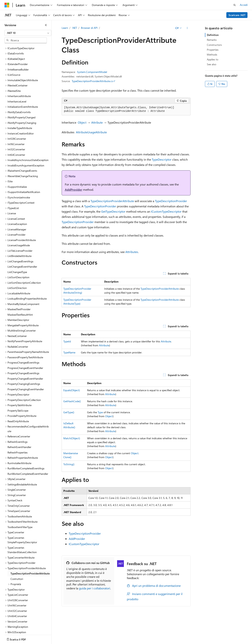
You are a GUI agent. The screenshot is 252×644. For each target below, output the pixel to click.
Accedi (244, 5)
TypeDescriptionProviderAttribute (112, 201)
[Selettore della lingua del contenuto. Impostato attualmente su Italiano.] (13, 627)
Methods (212, 55)
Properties (213, 50)
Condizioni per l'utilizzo (221, 636)
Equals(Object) (72, 390)
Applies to (213, 59)
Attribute (97, 122)
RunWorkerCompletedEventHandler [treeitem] (28, 440)
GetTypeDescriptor (113, 211)
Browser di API (89, 28)
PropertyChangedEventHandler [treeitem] (25, 345)
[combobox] (28, 33)
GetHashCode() (72, 401)
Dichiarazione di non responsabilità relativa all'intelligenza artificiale (43, 636)
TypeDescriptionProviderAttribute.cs (92, 81)
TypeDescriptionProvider (171, 201)
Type (100, 412)
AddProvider (74, 190)
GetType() (69, 412)
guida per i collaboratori (95, 588)
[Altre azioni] (187, 28)
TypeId (67, 341)
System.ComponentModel (92, 72)
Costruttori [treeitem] (17, 546)
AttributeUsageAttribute (91, 132)
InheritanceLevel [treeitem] (17, 68)
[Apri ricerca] (235, 5)
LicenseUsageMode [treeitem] (19, 212)
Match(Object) (72, 438)
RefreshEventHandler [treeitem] (19, 414)
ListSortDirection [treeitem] (17, 255)
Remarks (212, 40)
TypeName (69, 352)
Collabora (129, 636)
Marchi (30, 641)
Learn (65, 28)
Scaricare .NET (237, 15)
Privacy (144, 636)
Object (82, 122)
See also (212, 64)
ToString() (69, 464)
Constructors (214, 45)
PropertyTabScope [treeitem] (18, 377)
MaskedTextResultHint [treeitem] (20, 281)
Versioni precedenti (96, 636)
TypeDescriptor (162, 159)
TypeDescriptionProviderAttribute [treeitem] (30, 540)
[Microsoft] (7, 5)
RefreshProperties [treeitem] (18, 419)
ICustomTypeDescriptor (166, 211)
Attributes (132, 252)
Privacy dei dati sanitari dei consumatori (178, 636)
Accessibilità (11, 641)
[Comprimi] (46, 25)
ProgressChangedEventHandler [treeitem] (25, 335)
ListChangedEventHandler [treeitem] (22, 233)
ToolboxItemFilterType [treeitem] (20, 494)
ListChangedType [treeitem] (17, 239)
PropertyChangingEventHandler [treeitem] (26, 356)
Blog (114, 636)
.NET (74, 28)
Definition (213, 35)
